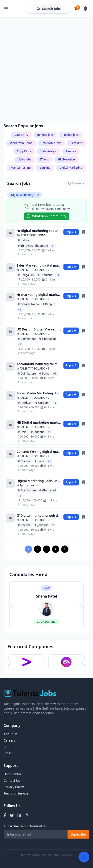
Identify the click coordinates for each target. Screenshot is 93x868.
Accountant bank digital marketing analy (39, 364)
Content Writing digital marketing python (39, 452)
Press (8, 753)
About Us (10, 734)
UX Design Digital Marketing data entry (39, 329)
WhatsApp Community (46, 216)
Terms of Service (16, 793)
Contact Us (12, 780)
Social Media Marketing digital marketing (39, 393)
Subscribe (78, 834)
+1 (53, 246)
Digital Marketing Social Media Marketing (39, 481)
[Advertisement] (46, 50)
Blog (7, 747)
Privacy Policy (14, 787)
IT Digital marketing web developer (39, 515)
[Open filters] (84, 857)
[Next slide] (81, 605)
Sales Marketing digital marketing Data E (39, 265)
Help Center (13, 774)
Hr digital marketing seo (35, 231)
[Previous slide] (12, 605)
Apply (71, 232)
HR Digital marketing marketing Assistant (39, 422)
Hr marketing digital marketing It (39, 295)
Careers (9, 740)
